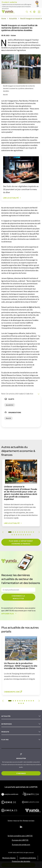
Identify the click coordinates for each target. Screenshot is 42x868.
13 (14, 535)
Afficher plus (9, 614)
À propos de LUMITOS (20, 840)
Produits (5, 732)
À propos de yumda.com (21, 845)
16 (21, 535)
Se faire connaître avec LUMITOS (20, 836)
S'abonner (21, 773)
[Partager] (31, 12)
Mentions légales (9, 858)
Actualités (6, 716)
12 (12, 535)
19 (28, 535)
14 (17, 535)
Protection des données (21, 861)
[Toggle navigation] (39, 12)
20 (30, 535)
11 (33, 532)
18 (26, 535)
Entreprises (7, 724)
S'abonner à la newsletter (18, 597)
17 (23, 535)
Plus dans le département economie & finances (21, 542)
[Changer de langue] (34, 12)
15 (19, 535)
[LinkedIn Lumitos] (21, 827)
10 (31, 532)
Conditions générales (28, 858)
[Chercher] (27, 12)
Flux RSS (5, 740)
